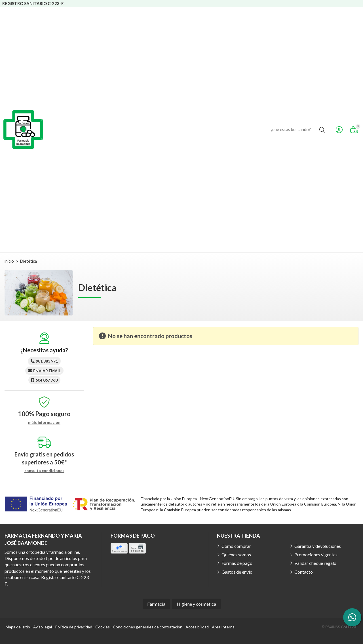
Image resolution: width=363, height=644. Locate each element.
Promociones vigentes (316, 554)
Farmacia (156, 604)
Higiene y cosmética (196, 604)
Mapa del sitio (18, 627)
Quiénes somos (236, 554)
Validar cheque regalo (315, 563)
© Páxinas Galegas (340, 627)
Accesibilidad (197, 627)
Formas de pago (237, 563)
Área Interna (223, 627)
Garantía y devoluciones (318, 546)
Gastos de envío (237, 572)
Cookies (103, 627)
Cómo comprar (236, 546)
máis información (44, 422)
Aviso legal (43, 627)
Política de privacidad (74, 627)
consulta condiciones (44, 471)
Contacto (304, 572)
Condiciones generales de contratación (148, 627)
